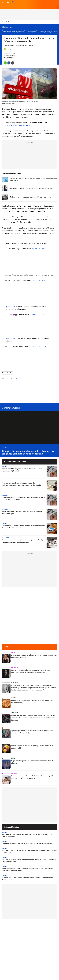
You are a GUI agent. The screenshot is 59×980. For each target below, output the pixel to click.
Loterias (21, 32)
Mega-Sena (5, 495)
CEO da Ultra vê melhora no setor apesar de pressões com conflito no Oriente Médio (27, 879)
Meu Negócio (31, 32)
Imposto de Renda (9, 32)
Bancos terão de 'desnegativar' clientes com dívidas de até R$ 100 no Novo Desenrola (23, 527)
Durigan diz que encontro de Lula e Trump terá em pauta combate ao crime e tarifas (28, 452)
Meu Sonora (15, 668)
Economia (11, 22)
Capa (3, 22)
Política (4, 447)
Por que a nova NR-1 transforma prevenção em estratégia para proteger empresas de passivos (23, 541)
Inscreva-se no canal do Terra (18, 125)
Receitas (14, 698)
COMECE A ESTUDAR (32, 7)
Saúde (13, 758)
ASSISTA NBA (20, 7)
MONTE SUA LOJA (46, 7)
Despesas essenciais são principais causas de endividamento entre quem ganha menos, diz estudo (21, 484)
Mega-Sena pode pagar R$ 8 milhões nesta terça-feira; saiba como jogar (22, 512)
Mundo (13, 728)
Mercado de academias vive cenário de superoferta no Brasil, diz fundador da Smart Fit (29, 851)
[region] (29, 15)
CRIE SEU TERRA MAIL (8, 7)
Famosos (14, 652)
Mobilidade (15, 683)
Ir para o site (10, 2)
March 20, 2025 (38, 249)
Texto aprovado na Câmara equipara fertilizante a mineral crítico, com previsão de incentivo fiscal (28, 870)
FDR (48, 32)
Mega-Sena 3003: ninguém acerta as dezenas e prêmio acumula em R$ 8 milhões (22, 470)
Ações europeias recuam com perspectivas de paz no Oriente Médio (27, 843)
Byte (17, 379)
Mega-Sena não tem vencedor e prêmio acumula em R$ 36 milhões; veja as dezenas (23, 498)
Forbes (41, 32)
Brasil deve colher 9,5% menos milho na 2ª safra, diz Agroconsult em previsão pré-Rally (27, 835)
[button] (3, 2)
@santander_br (12, 307)
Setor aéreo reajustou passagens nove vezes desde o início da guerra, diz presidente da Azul (29, 860)
